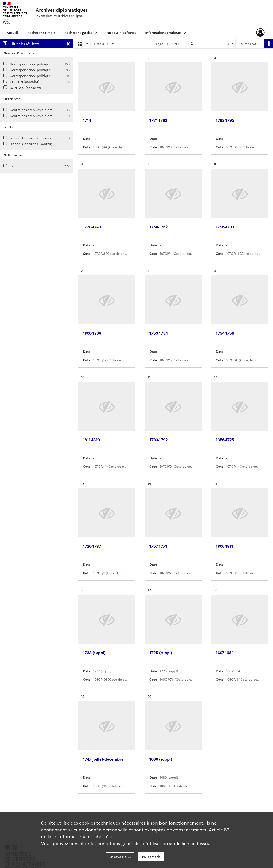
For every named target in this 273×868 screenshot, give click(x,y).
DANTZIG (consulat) (25, 88)
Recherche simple (41, 32)
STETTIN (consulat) (24, 82)
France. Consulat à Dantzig (31, 144)
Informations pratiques (163, 32)
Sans (13, 166)
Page (159, 44)
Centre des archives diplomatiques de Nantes (45, 116)
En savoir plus (120, 857)
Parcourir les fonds (121, 32)
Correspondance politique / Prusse (36, 64)
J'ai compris (151, 857)
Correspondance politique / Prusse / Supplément (47, 76)
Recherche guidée (78, 32)
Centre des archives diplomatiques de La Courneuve (50, 110)
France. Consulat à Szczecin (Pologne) (39, 138)
